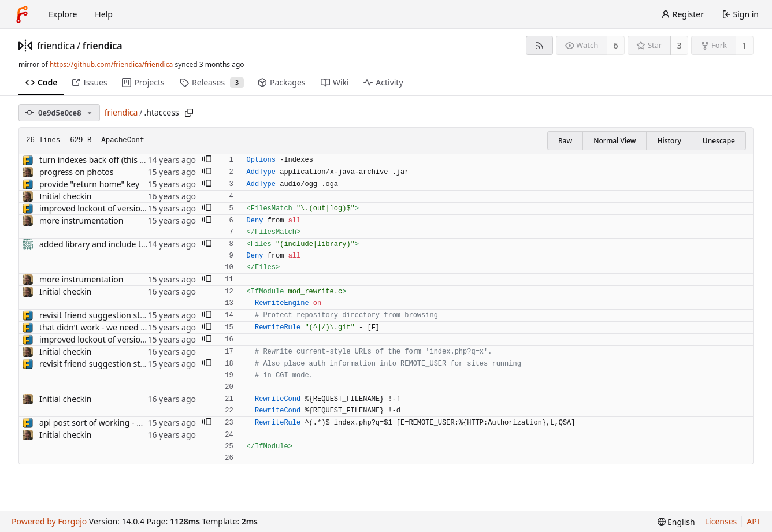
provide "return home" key (89, 184)
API (753, 521)
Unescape (719, 141)
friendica (56, 46)
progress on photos (76, 172)
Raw (565, 141)
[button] (207, 160)
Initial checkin (66, 196)
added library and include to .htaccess (111, 244)
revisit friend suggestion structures (105, 315)
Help (104, 14)
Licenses (721, 521)
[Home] (22, 14)
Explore (63, 14)
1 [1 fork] (744, 45)
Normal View (615, 141)
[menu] (676, 522)
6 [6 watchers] (616, 45)
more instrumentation (81, 220)
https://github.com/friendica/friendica (111, 64)
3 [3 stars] (680, 45)
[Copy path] (189, 113)
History (669, 141)
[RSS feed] (539, 45)
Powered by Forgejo (49, 521)
